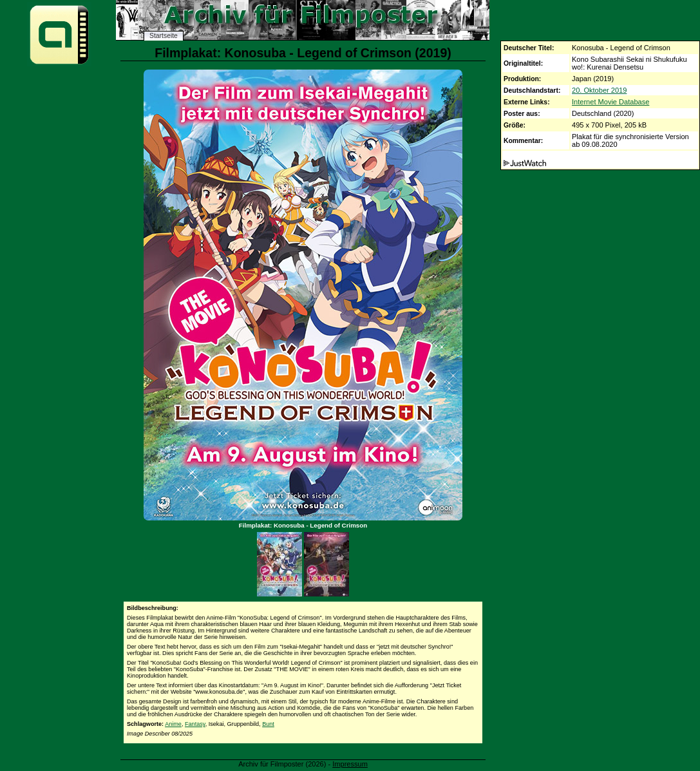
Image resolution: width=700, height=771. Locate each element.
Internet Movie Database (610, 102)
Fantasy (195, 724)
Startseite (164, 36)
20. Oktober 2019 (599, 90)
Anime (173, 724)
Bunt (268, 724)
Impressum (350, 764)
